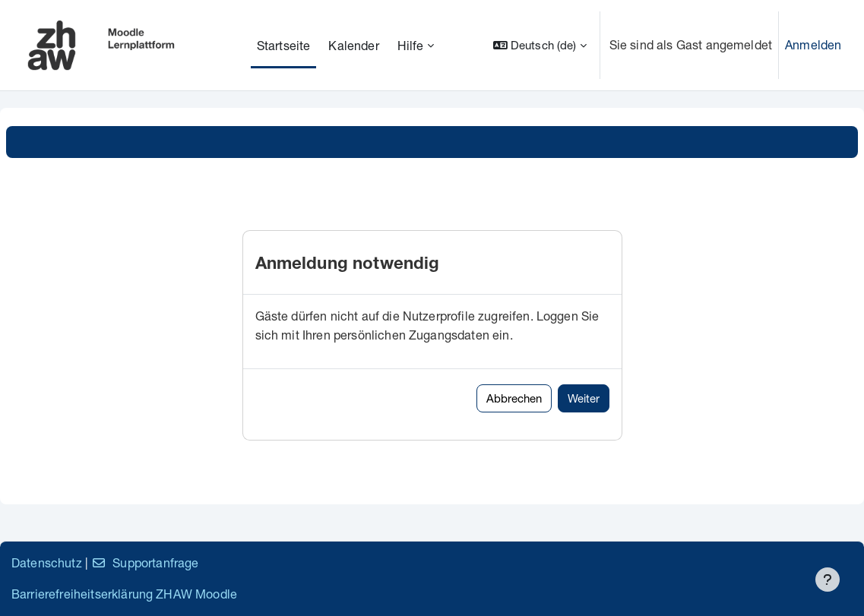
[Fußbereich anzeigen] (828, 580)
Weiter (584, 398)
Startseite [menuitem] (284, 45)
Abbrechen (514, 398)
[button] (540, 45)
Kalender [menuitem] (353, 45)
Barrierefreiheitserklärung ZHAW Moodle (124, 594)
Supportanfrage (145, 562)
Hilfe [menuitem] (411, 45)
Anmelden (813, 44)
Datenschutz (47, 562)
